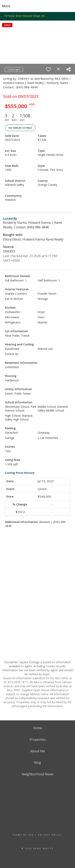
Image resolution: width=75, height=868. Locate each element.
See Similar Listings (20, 128)
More (6, 6)
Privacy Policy (50, 835)
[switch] (48, 69)
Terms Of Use (23, 835)
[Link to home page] (37, 6)
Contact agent (14, 70)
